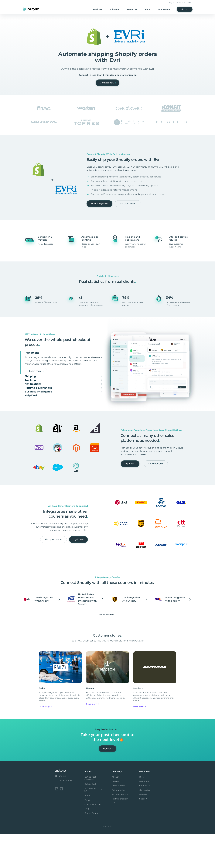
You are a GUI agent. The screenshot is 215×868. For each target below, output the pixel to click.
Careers (116, 816)
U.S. (114, 838)
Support (143, 834)
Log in (172, 3)
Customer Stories (93, 839)
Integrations (164, 9)
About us (116, 812)
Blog (142, 812)
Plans (147, 9)
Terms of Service (120, 829)
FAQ (190, 3)
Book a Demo (91, 848)
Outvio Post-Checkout (94, 813)
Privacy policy (119, 825)
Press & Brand (119, 820)
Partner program (120, 834)
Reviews (143, 829)
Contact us (181, 3)
